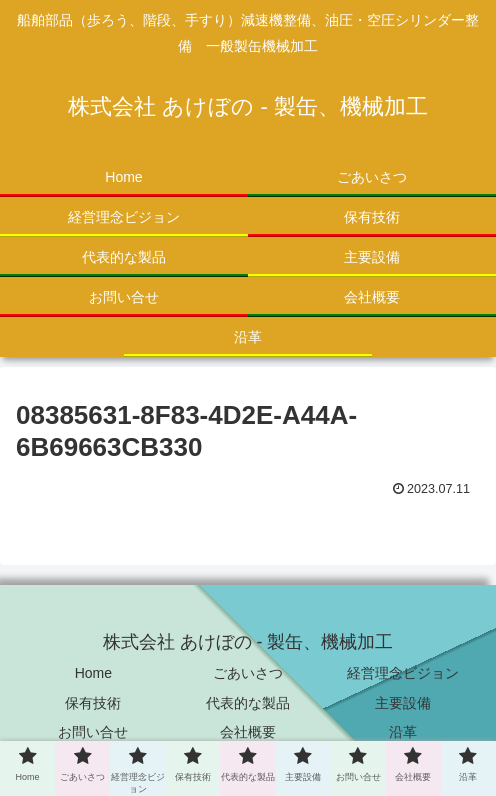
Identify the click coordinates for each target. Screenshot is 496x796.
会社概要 (248, 732)
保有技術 (93, 703)
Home (93, 673)
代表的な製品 (248, 703)
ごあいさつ (248, 673)
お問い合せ (93, 732)
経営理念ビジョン (403, 673)
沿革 (403, 732)
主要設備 (403, 703)
